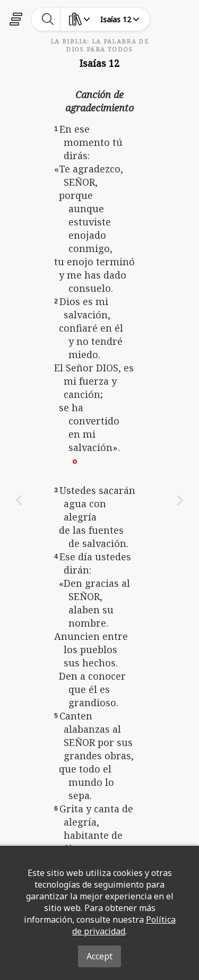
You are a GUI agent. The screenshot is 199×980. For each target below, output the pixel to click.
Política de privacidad (124, 925)
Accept (99, 956)
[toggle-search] (48, 19)
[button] (75, 461)
